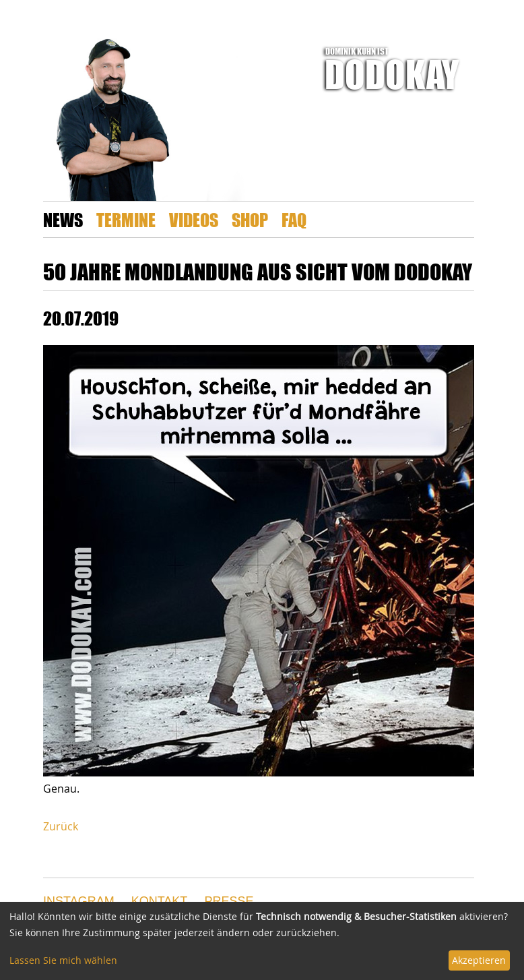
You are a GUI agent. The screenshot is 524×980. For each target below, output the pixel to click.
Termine (126, 219)
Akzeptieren (479, 960)
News (63, 219)
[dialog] (262, 941)
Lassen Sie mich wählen (63, 960)
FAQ (294, 219)
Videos (194, 219)
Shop (250, 219)
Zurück (61, 826)
